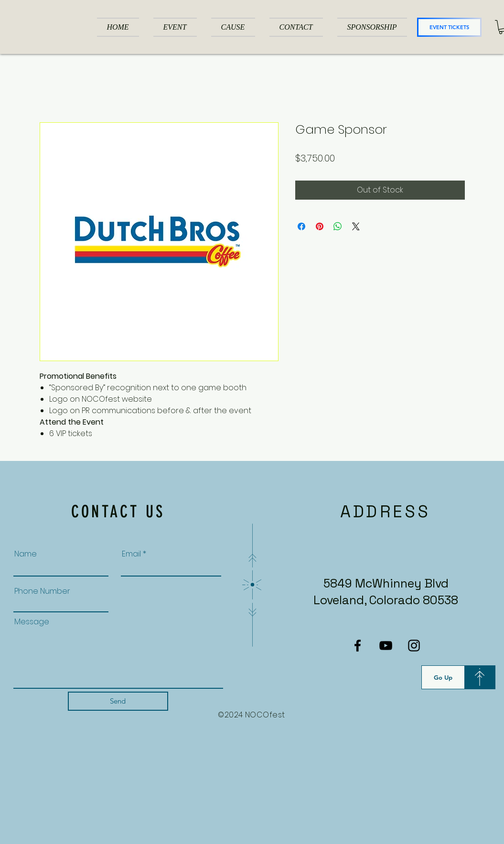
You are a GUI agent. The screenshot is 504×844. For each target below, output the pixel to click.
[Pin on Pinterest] (320, 226)
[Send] (118, 701)
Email (131, 554)
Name (26, 554)
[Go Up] (443, 677)
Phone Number (42, 591)
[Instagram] (414, 646)
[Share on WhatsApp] (338, 226)
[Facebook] (358, 646)
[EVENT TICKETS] (449, 27)
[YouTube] (386, 646)
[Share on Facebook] (301, 226)
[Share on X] (356, 226)
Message (32, 622)
